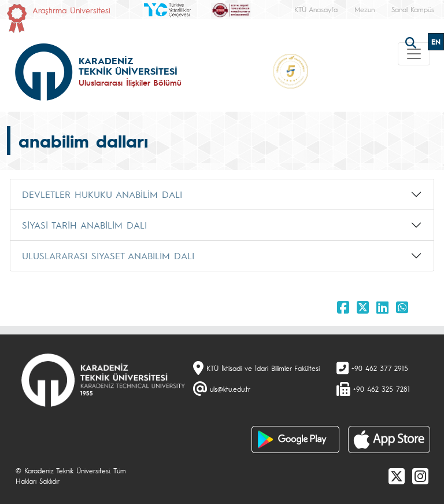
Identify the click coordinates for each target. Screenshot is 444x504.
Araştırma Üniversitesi (71, 10)
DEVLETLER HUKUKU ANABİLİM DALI (102, 194)
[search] (412, 42)
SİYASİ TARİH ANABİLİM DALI (84, 225)
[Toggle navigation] (414, 54)
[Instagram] (420, 476)
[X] (397, 476)
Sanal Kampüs (413, 9)
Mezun (365, 9)
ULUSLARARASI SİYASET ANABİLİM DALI (108, 255)
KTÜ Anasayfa (316, 9)
